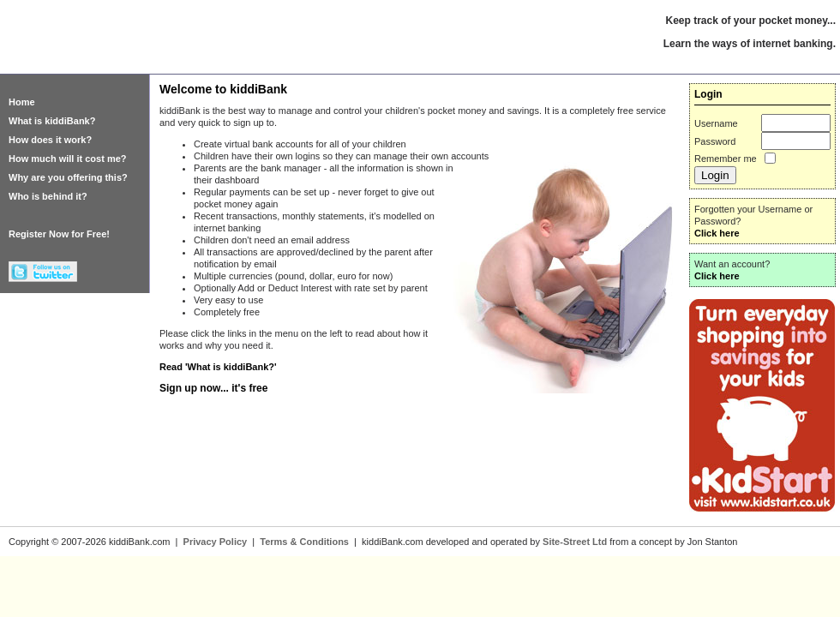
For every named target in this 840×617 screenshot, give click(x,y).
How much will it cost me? (68, 159)
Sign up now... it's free (213, 388)
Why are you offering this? (68, 177)
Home (22, 102)
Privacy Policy (216, 542)
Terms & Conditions (304, 542)
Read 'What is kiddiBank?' (218, 367)
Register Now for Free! (59, 234)
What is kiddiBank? (52, 121)
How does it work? (50, 140)
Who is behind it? (48, 196)
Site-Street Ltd (575, 542)
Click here (717, 233)
